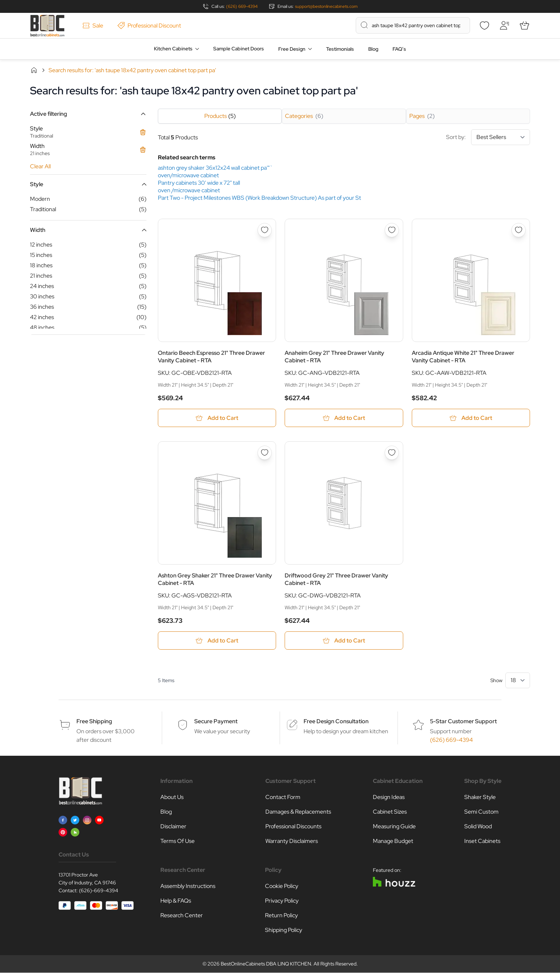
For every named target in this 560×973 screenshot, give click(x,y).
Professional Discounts (293, 827)
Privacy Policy (282, 901)
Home (34, 70)
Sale (93, 26)
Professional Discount (149, 26)
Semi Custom (481, 812)
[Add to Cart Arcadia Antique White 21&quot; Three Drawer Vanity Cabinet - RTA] (471, 418)
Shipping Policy (284, 930)
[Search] (364, 25)
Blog (373, 49)
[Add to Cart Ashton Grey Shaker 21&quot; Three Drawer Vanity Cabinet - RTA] (217, 641)
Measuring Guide (394, 827)
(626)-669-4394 (99, 891)
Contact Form (283, 797)
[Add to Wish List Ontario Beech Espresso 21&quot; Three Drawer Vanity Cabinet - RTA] (265, 230)
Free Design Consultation (336, 722)
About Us (172, 797)
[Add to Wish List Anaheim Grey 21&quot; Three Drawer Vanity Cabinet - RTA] (392, 230)
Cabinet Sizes (390, 812)
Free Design (292, 49)
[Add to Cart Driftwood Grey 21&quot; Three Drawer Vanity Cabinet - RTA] (344, 641)
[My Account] (504, 25)
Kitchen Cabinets (173, 49)
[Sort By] (501, 137)
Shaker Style (480, 797)
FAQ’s (399, 49)
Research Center (182, 916)
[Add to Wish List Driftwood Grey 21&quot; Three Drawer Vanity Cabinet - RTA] (392, 453)
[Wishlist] (484, 25)
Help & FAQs (176, 901)
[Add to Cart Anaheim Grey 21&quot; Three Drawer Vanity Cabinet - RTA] (344, 418)
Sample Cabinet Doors (239, 49)
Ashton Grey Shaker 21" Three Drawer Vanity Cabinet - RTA (215, 580)
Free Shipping (94, 722)
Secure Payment (216, 722)
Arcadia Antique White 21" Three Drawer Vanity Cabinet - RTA (463, 357)
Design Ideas (389, 797)
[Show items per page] (518, 681)
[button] (88, 114)
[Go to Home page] (47, 26)
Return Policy (281, 916)
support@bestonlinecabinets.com (326, 6)
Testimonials (340, 49)
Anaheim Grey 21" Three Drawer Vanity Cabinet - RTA (334, 357)
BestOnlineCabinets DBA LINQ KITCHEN (266, 964)
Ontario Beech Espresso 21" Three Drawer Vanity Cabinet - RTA (211, 357)
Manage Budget (393, 841)
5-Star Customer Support (463, 722)
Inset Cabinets (482, 841)
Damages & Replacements (298, 812)
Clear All (40, 166)
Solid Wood (478, 827)
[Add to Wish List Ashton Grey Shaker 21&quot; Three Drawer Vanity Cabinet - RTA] (265, 453)
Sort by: (488, 137)
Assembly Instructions (188, 886)
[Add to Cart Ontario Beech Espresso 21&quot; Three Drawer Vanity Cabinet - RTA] (217, 418)
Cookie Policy (282, 886)
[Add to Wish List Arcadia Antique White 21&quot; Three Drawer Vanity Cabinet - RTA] (519, 230)
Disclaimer (173, 827)
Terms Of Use (177, 841)
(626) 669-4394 (242, 6)
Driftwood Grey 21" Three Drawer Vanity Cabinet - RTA (336, 580)
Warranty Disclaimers (292, 841)
